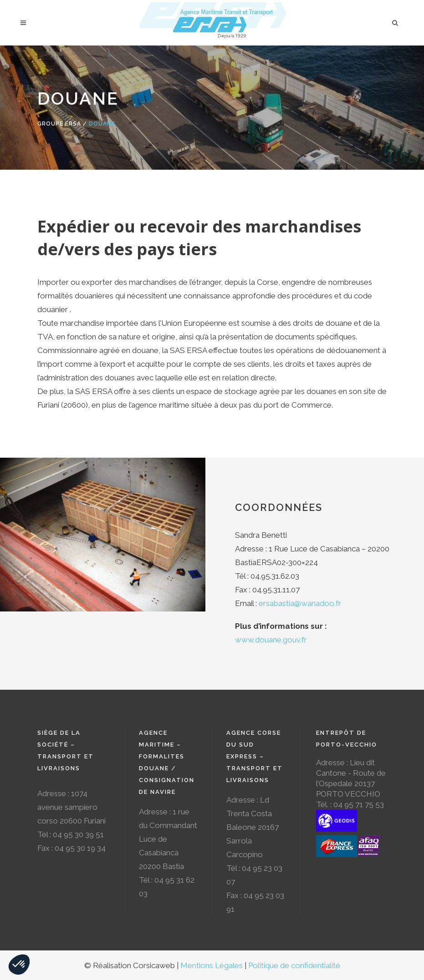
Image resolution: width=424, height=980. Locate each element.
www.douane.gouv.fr (271, 640)
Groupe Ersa (59, 124)
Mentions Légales (212, 965)
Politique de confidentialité (294, 965)
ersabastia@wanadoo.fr (300, 603)
